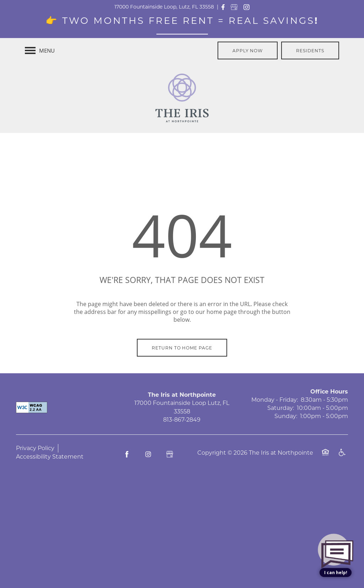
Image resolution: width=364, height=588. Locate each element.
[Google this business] (170, 454)
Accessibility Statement (50, 457)
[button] (248, 50)
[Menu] (40, 50)
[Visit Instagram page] (148, 454)
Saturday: (281, 408)
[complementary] (336, 525)
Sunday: (286, 416)
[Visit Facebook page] (127, 454)
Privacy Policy (35, 448)
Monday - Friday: (275, 400)
